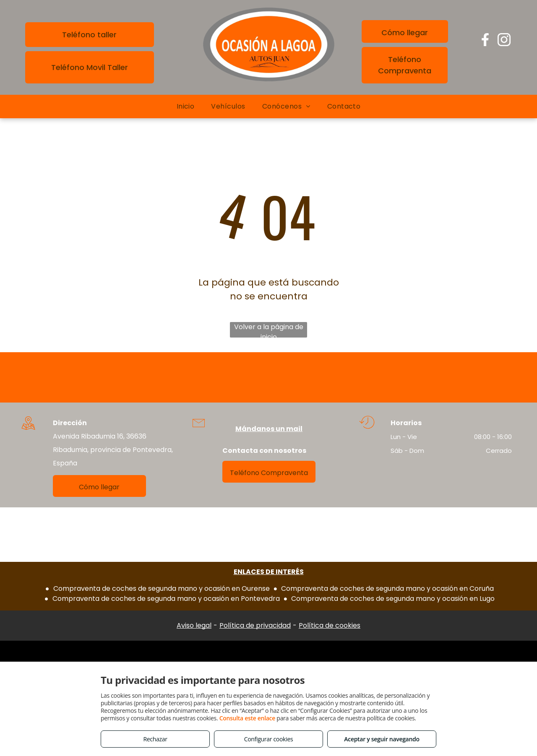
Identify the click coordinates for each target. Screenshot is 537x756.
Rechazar (155, 739)
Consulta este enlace (247, 718)
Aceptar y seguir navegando (382, 739)
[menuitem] (186, 107)
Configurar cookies (269, 739)
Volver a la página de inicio (269, 330)
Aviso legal (194, 625)
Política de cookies (330, 625)
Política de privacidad (255, 625)
